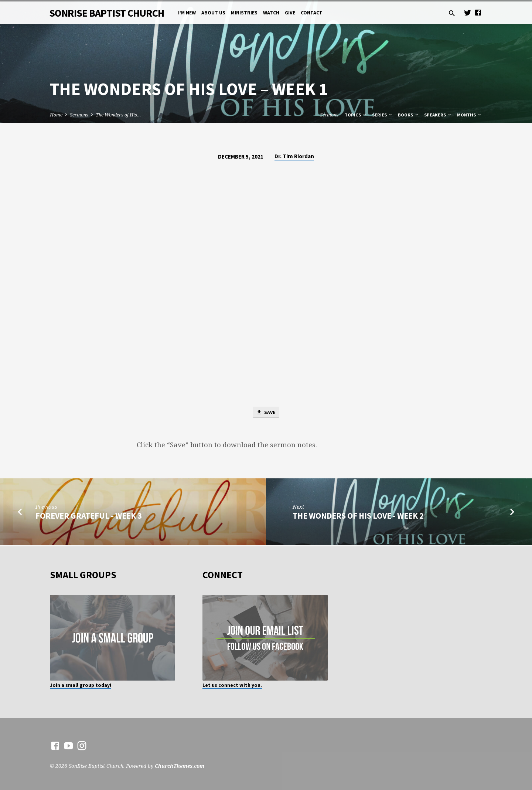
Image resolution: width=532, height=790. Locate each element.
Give (290, 13)
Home (56, 115)
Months (470, 115)
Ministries (244, 13)
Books (409, 115)
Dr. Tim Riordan (294, 156)
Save (266, 413)
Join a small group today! (81, 685)
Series (383, 115)
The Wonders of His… (118, 115)
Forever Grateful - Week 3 (89, 517)
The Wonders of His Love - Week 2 (358, 517)
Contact (312, 13)
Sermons (79, 115)
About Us (213, 13)
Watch (271, 13)
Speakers (438, 115)
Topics (356, 115)
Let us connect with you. (232, 685)
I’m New (187, 13)
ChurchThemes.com (180, 766)
